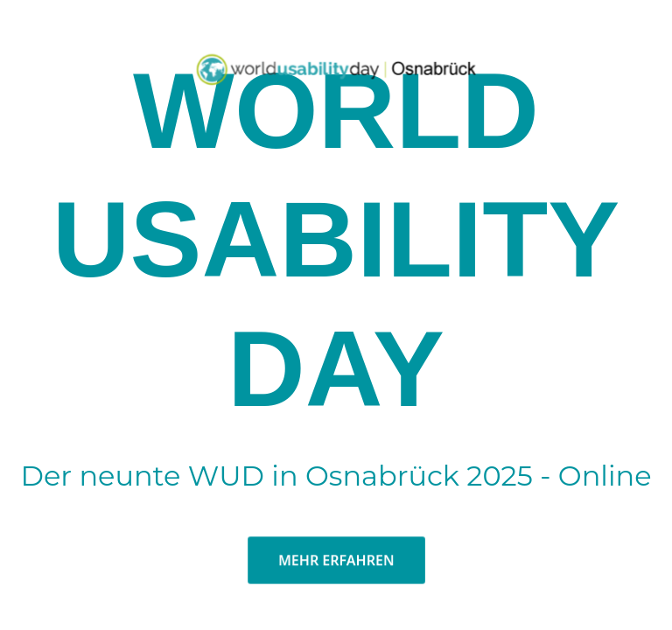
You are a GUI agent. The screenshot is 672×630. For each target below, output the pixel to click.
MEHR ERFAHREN (336, 572)
